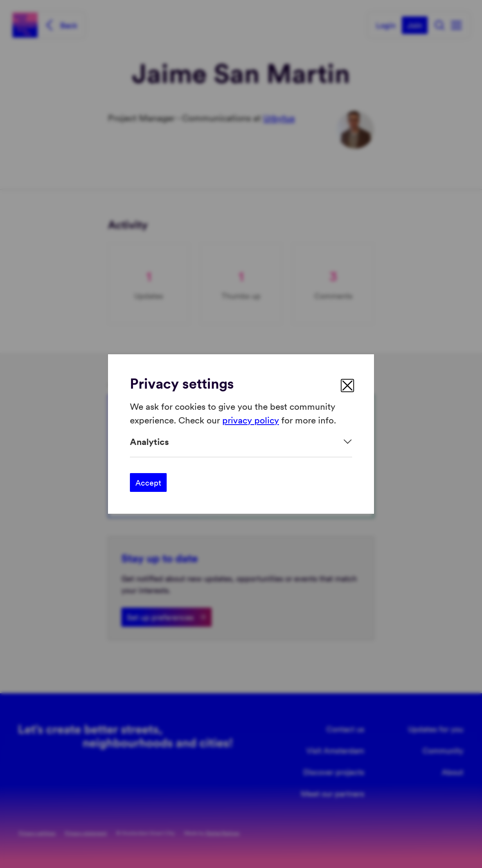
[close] (347, 386)
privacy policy (251, 419)
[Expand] (241, 442)
